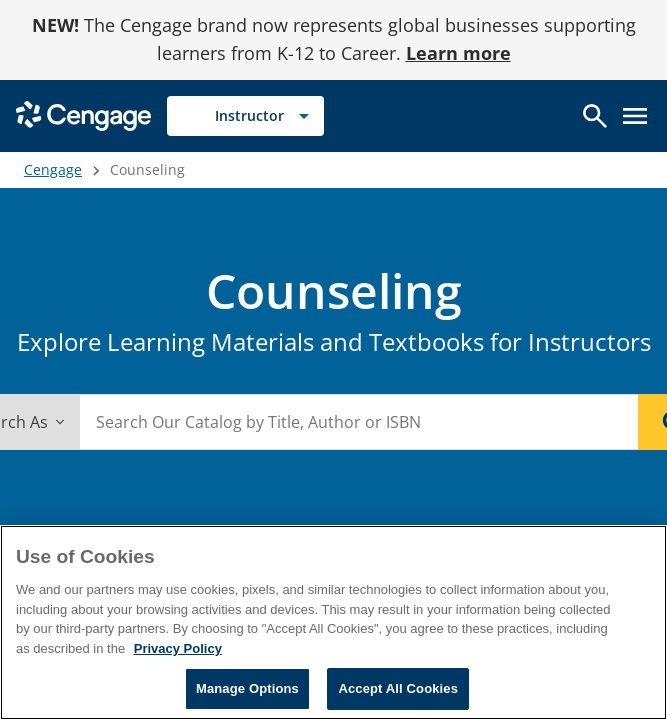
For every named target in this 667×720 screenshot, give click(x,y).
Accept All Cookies (398, 688)
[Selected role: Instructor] (245, 116)
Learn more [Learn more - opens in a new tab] (458, 53)
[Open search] (595, 116)
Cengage (53, 169)
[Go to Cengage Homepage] (83, 113)
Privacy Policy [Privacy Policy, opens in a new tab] (178, 648)
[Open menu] (635, 116)
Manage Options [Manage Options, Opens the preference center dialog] (247, 688)
